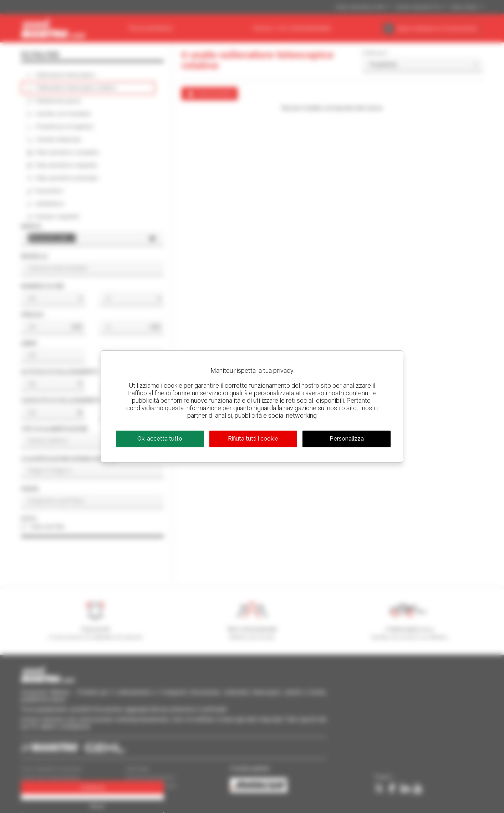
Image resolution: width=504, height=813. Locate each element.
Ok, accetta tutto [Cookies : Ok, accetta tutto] (160, 439)
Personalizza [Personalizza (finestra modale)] (347, 439)
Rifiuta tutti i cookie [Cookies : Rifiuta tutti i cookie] (253, 439)
